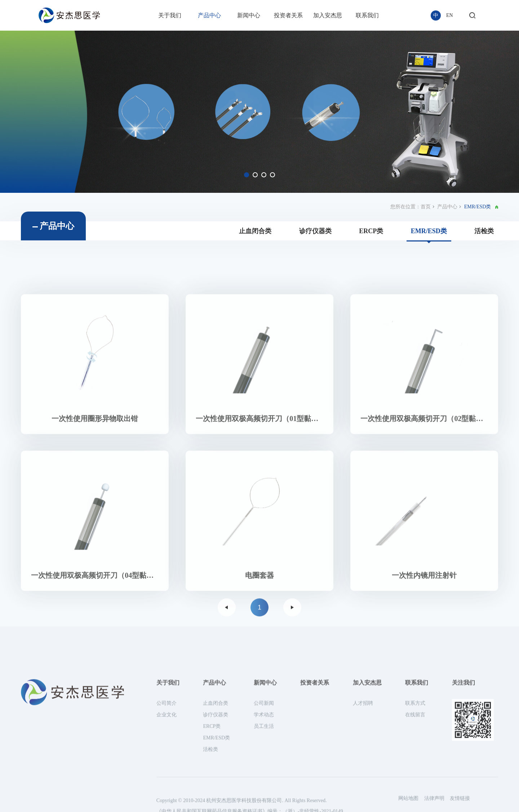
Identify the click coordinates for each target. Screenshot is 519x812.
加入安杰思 (328, 15)
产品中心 (209, 15)
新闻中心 (249, 15)
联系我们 (367, 15)
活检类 (484, 235)
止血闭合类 (255, 235)
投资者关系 (288, 15)
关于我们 (170, 15)
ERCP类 (371, 235)
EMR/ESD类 (429, 235)
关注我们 (463, 796)
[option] (259, 112)
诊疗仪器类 (315, 235)
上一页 (227, 645)
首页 (426, 210)
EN (450, 15)
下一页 (292, 645)
